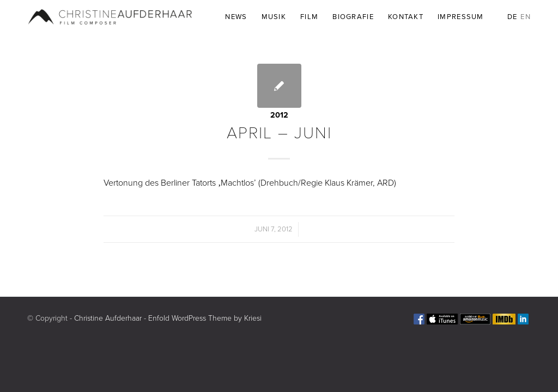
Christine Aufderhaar (108, 318)
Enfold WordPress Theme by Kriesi (205, 318)
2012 (279, 115)
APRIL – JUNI (279, 133)
